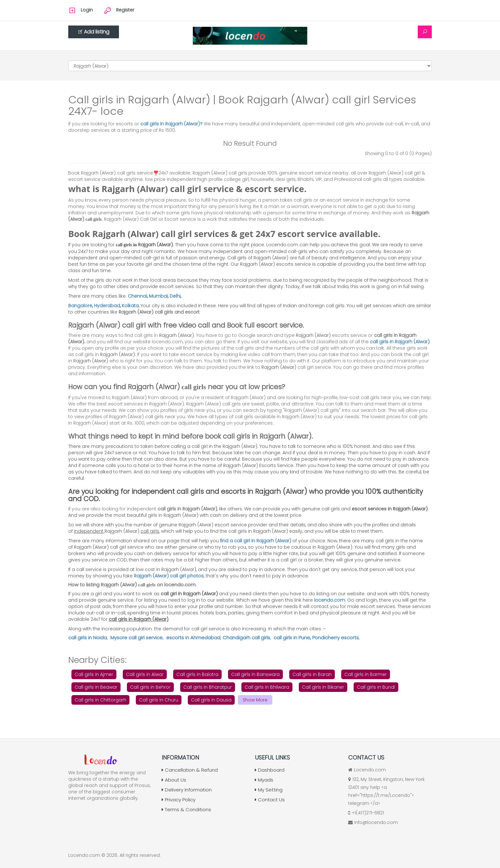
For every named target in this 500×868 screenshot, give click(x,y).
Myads (264, 780)
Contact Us (270, 800)
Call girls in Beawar (96, 687)
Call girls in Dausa (211, 700)
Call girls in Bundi (376, 687)
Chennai (137, 296)
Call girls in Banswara (255, 674)
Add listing (94, 32)
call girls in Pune (292, 638)
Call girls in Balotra (197, 674)
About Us (174, 780)
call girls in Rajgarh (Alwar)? (172, 124)
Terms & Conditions (186, 809)
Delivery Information (187, 790)
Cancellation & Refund (190, 770)
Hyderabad (107, 306)
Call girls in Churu (159, 700)
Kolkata (130, 306)
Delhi (175, 296)
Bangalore (80, 306)
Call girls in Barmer (366, 674)
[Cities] (250, 66)
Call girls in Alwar (145, 674)
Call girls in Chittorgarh (100, 700)
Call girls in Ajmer (94, 674)
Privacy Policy (179, 800)
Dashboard (270, 770)
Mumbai (158, 296)
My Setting (269, 790)
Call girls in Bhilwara (267, 687)
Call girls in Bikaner (323, 687)
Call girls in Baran (312, 674)
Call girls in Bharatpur (208, 687)
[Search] (425, 32)
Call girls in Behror (150, 687)
